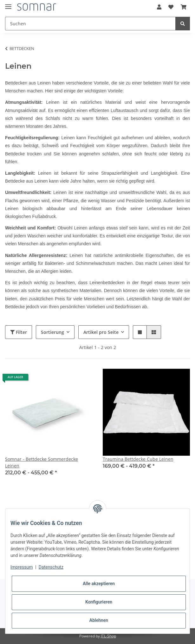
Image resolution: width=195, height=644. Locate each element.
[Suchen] (90, 24)
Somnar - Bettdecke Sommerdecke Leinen (42, 462)
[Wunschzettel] (171, 7)
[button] (159, 7)
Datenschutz (51, 567)
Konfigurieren (99, 602)
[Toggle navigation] (8, 4)
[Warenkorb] (184, 7)
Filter (19, 332)
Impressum (22, 567)
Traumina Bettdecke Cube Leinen (138, 459)
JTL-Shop (108, 636)
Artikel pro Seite (101, 332)
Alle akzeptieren (99, 584)
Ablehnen (99, 620)
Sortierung (52, 332)
